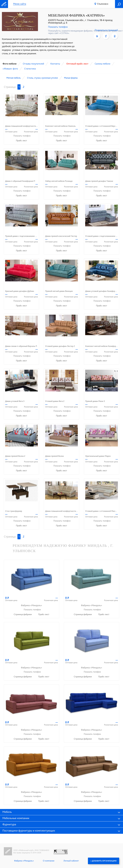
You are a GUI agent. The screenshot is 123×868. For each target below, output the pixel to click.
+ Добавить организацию (104, 861)
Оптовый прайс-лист (77, 64)
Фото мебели (10, 64)
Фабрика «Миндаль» (24, 861)
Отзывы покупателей (33, 64)
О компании (49, 861)
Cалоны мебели (102, 64)
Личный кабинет (71, 861)
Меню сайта (20, 4)
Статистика (30, 69)
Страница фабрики (23, 614)
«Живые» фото (10, 69)
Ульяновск (103, 4)
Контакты (55, 64)
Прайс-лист (22, 141)
